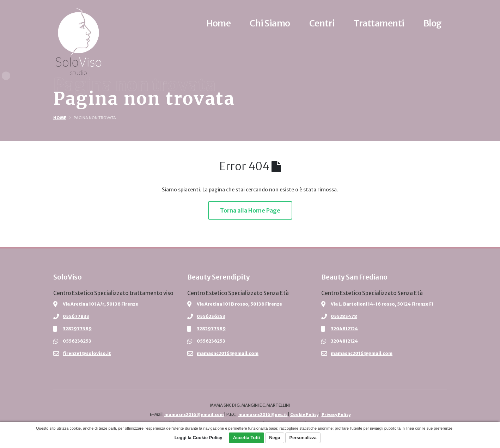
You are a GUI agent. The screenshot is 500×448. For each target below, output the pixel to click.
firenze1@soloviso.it (87, 353)
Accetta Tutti (247, 438)
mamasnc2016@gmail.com (228, 353)
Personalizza (303, 438)
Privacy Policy (337, 415)
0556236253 (78, 341)
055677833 (76, 316)
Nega (275, 438)
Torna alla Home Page (250, 210)
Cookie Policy (304, 415)
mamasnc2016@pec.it (262, 415)
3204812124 (345, 329)
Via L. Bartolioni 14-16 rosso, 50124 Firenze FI (383, 304)
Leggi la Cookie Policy (199, 438)
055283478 (344, 316)
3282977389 (78, 329)
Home (60, 118)
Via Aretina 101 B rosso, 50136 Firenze (240, 304)
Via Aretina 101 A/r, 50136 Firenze (101, 304)
